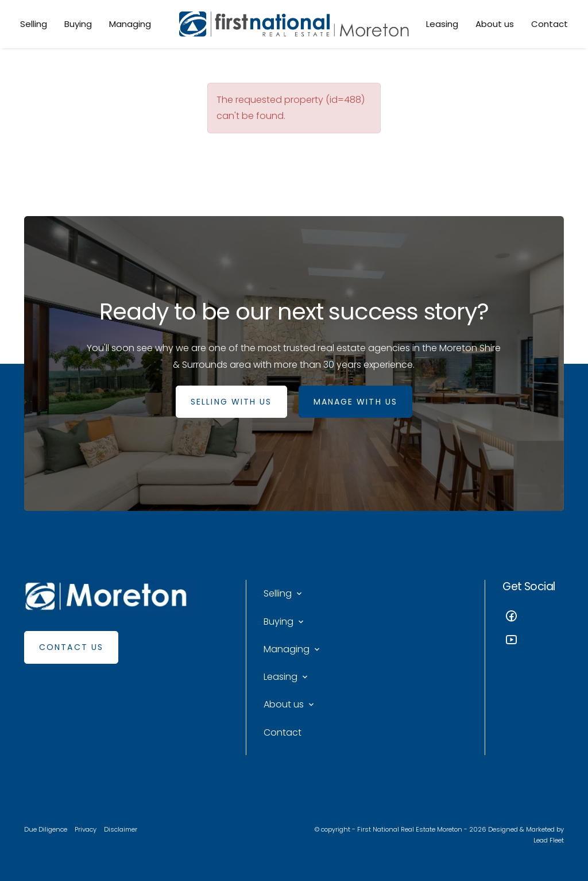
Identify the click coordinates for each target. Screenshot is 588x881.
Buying (78, 24)
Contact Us (71, 647)
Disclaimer (121, 829)
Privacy (86, 829)
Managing (130, 24)
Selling (34, 24)
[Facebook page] (533, 618)
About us (495, 24)
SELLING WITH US (231, 402)
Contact (550, 24)
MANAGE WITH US (355, 402)
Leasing (442, 24)
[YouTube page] (533, 641)
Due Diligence (46, 829)
